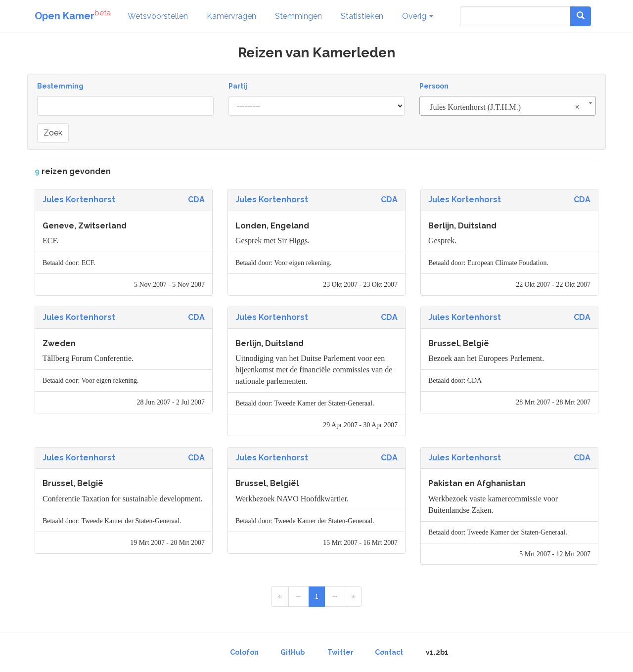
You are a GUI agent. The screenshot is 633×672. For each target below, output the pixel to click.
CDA (196, 200)
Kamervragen (231, 16)
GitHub (293, 652)
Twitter (340, 652)
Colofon (244, 652)
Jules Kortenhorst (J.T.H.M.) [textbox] (505, 107)
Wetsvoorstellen (158, 16)
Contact (389, 652)
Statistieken (362, 16)
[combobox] (508, 106)
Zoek (53, 133)
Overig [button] (418, 16)
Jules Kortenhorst (79, 200)
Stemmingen (298, 16)
